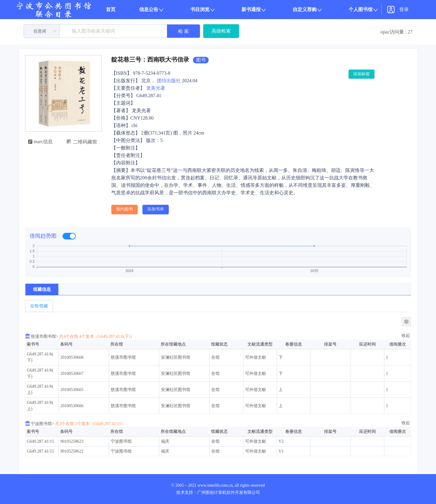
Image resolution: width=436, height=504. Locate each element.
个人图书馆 (361, 9)
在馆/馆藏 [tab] (39, 306)
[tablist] (218, 306)
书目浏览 (200, 9)
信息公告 (149, 9)
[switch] (69, 236)
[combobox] (42, 31)
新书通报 (251, 9)
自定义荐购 (305, 9)
